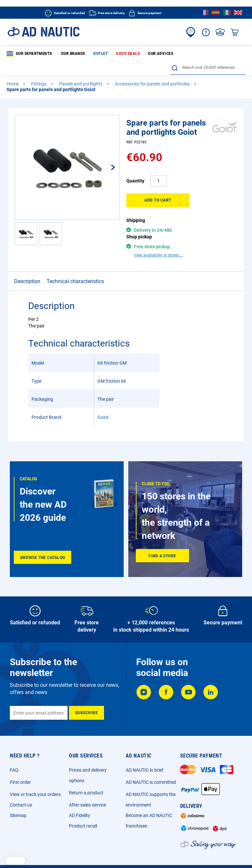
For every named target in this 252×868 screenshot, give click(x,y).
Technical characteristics (75, 258)
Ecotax (194, 853)
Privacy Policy (122, 853)
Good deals (115, 54)
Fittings (39, 71)
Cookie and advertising (161, 853)
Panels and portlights (81, 71)
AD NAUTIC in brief (145, 752)
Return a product (86, 775)
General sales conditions (81, 853)
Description (27, 258)
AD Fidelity (80, 798)
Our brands (69, 54)
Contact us (21, 787)
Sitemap (18, 798)
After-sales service (87, 787)
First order (20, 764)
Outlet (92, 54)
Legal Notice (42, 853)
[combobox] (208, 53)
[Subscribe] (86, 695)
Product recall (83, 808)
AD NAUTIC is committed (151, 764)
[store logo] (43, 32)
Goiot (103, 394)
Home (13, 71)
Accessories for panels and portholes (153, 71)
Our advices (143, 54)
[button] (106, 155)
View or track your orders (35, 777)
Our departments (29, 54)
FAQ (14, 752)
